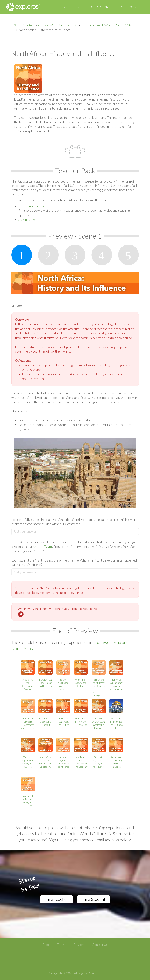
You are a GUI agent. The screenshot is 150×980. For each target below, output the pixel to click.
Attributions (27, 220)
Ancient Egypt (43, 547)
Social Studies (24, 25)
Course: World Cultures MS (57, 25)
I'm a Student (94, 899)
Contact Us (100, 945)
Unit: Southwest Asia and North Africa (107, 25)
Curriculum (70, 7)
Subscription (97, 7)
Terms (61, 945)
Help (118, 7)
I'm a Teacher (56, 899)
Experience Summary (33, 206)
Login (132, 7)
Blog (46, 945)
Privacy (79, 945)
